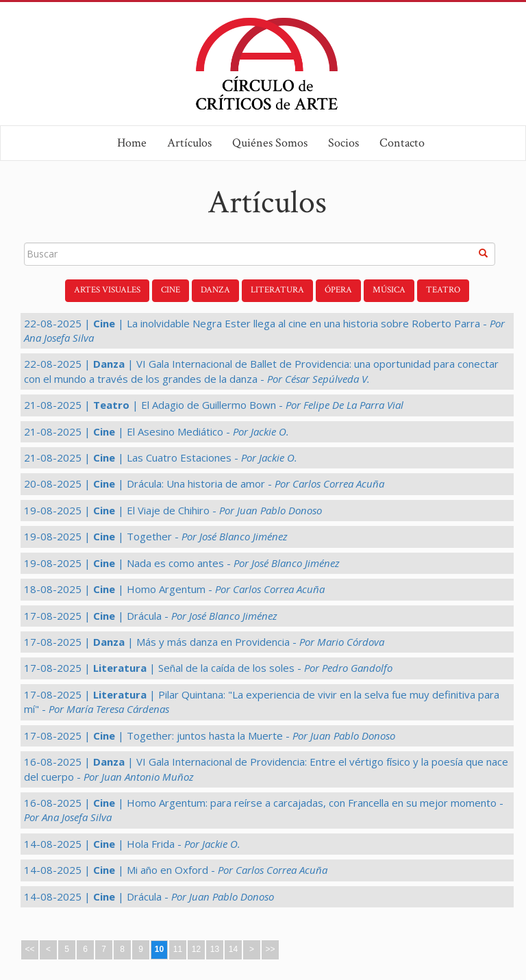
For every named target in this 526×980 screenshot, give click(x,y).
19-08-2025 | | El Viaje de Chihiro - (173, 510)
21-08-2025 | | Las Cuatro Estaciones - (161, 457)
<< (29, 949)
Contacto (402, 143)
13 (215, 949)
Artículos (189, 143)
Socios (343, 143)
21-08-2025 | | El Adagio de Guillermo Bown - (214, 405)
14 (233, 949)
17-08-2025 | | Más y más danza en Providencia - (204, 642)
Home (132, 143)
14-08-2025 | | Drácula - (149, 896)
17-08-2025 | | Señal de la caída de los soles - (208, 668)
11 (178, 949)
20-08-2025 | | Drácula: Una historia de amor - (204, 483)
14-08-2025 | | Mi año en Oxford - (176, 870)
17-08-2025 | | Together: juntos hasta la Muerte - (210, 736)
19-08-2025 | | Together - (156, 536)
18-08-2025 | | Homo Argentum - (174, 589)
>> (270, 949)
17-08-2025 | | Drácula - (151, 616)
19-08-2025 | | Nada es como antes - (182, 563)
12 (196, 949)
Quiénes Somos (270, 143)
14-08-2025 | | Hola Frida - (132, 844)
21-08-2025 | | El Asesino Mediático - (156, 431)
